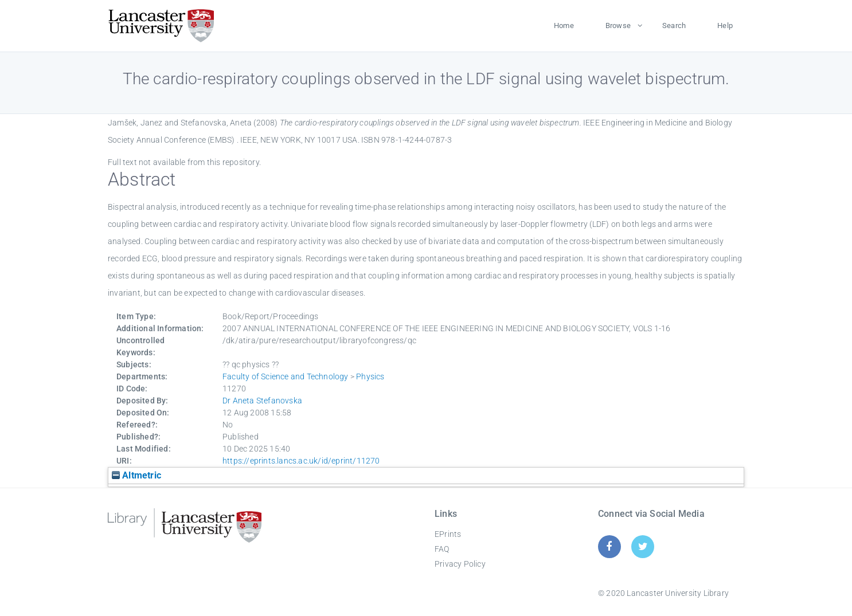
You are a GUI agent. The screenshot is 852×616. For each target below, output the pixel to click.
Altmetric (136, 475)
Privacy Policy (460, 564)
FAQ (442, 549)
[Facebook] (609, 546)
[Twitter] (643, 546)
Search (674, 25)
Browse (618, 25)
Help (725, 25)
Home (564, 25)
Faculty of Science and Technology (286, 376)
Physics (370, 376)
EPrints (448, 534)
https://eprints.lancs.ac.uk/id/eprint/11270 (301, 461)
